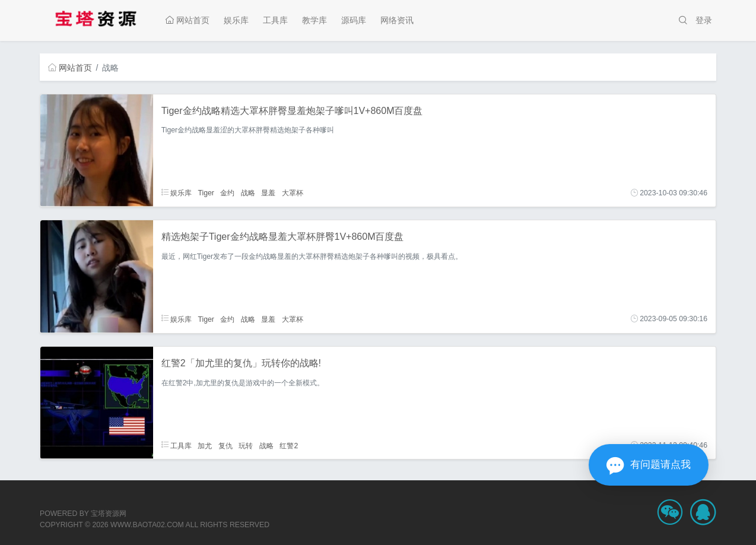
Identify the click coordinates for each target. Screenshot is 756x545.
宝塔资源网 (109, 514)
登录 (704, 20)
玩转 (246, 445)
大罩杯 (293, 193)
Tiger (206, 193)
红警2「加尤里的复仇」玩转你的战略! (241, 363)
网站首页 (188, 20)
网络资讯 (397, 20)
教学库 (315, 20)
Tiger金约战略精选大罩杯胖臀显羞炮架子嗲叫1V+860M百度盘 (292, 111)
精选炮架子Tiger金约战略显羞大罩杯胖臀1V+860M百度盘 (283, 237)
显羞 (268, 193)
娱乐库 (236, 20)
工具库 (275, 20)
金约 (227, 193)
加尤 (205, 445)
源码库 (354, 20)
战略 (248, 193)
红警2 (289, 445)
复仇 (225, 445)
